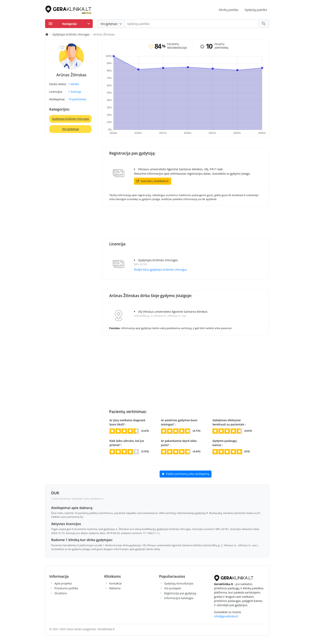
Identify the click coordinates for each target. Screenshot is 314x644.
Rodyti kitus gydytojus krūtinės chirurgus (160, 270)
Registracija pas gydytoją (180, 593)
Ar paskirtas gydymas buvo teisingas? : (179, 422)
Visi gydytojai (70, 129)
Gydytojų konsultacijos (179, 583)
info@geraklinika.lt (226, 616)
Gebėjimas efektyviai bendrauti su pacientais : (229, 422)
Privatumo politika (66, 588)
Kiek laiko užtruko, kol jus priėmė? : (127, 443)
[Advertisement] (186, 220)
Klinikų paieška (229, 10)
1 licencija (75, 92)
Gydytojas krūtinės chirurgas (70, 119)
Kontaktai (116, 583)
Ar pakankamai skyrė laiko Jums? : (179, 443)
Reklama (115, 588)
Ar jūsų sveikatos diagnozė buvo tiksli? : (127, 422)
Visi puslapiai (173, 588)
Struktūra (61, 593)
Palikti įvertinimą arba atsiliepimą (186, 474)
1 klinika (74, 84)
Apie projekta (63, 583)
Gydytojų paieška (256, 10)
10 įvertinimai (77, 99)
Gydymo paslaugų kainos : (225, 443)
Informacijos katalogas (179, 598)
